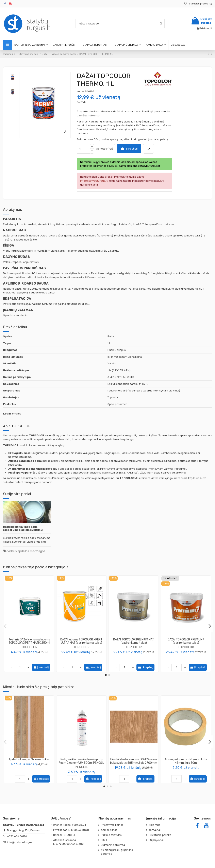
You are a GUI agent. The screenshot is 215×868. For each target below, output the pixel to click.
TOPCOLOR (29, 647)
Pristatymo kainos (112, 825)
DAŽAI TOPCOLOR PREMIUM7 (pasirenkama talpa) (186, 641)
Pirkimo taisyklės (111, 835)
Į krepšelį (129, 149)
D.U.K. (104, 840)
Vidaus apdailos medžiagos (26, 551)
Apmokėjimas (109, 830)
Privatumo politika (160, 835)
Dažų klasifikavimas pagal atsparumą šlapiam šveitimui (23, 528)
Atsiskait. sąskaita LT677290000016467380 (68, 842)
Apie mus (154, 825)
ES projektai (156, 840)
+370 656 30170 (17, 836)
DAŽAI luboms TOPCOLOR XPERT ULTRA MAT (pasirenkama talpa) (81, 641)
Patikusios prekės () (198, 4)
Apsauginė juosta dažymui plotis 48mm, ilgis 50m (186, 761)
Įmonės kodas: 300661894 (70, 825)
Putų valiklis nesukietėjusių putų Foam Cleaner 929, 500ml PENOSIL (81, 761)
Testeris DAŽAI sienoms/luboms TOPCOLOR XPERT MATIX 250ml (29, 641)
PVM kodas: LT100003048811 (71, 830)
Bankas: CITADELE (64, 835)
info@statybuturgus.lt (21, 842)
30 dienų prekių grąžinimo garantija (117, 852)
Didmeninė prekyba (113, 845)
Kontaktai (155, 830)
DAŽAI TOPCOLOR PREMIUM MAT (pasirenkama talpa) (134, 641)
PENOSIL (81, 767)
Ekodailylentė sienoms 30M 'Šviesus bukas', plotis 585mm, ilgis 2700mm (134, 761)
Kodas (81, 91)
